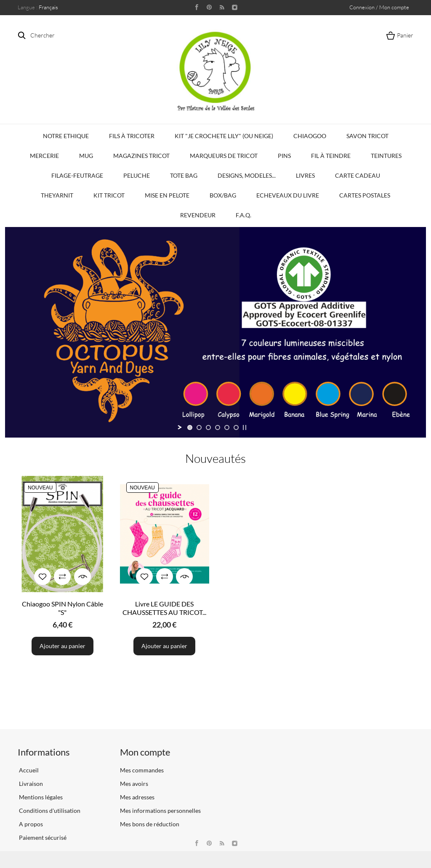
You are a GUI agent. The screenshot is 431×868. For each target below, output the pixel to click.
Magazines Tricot (141, 156)
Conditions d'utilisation (49, 811)
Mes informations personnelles (160, 811)
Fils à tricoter (132, 136)
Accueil (28, 770)
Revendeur (198, 215)
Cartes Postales (365, 195)
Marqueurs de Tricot (224, 156)
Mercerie (44, 156)
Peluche (137, 175)
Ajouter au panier (63, 646)
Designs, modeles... (247, 175)
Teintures (386, 156)
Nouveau (40, 488)
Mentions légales (40, 797)
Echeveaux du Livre (288, 195)
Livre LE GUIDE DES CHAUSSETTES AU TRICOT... (164, 608)
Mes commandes (142, 770)
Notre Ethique (66, 136)
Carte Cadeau (358, 175)
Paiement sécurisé (42, 837)
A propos (30, 824)
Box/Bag (223, 195)
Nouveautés (215, 458)
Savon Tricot (367, 136)
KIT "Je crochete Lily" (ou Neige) (224, 136)
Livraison (30, 784)
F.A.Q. (243, 215)
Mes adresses (137, 797)
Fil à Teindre (331, 156)
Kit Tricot (109, 195)
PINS (284, 156)
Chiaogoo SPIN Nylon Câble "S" (63, 608)
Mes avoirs (134, 784)
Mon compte (145, 752)
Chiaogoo (310, 136)
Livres (305, 175)
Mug (86, 156)
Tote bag (184, 175)
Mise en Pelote (167, 195)
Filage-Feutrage (77, 175)
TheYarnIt (57, 195)
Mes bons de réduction (150, 824)
